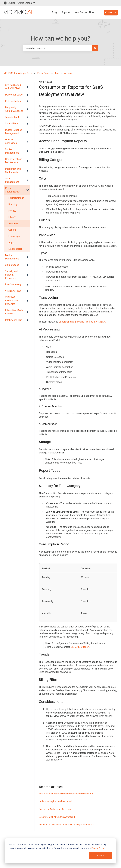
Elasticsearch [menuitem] (15, 249)
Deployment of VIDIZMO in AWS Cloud (57, 817)
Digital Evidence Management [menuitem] (14, 132)
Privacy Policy (98, 848)
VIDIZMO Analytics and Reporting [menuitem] (12, 301)
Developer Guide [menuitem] (14, 95)
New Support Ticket (85, 12)
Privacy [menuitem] (12, 211)
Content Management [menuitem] (12, 151)
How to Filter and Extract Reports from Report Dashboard (66, 794)
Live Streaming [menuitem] (13, 284)
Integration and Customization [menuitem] (13, 170)
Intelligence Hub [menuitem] (14, 320)
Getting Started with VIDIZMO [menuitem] (13, 87)
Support (66, 12)
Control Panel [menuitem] (12, 123)
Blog (54, 12)
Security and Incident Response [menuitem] (12, 275)
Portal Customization (48, 73)
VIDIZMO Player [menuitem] (14, 291)
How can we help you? (60, 39)
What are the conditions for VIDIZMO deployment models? (66, 825)
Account (68, 73)
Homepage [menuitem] (14, 236)
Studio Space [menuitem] (12, 265)
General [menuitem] (12, 230)
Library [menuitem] (12, 217)
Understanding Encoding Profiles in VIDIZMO (82, 322)
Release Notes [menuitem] (13, 101)
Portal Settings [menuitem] (16, 198)
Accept (100, 855)
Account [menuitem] (13, 223)
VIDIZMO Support (80, 647)
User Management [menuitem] (12, 180)
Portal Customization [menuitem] (13, 190)
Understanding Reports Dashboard (55, 801)
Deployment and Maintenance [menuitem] (14, 161)
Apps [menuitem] (11, 243)
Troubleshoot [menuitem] (12, 117)
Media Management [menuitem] (12, 257)
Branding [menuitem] (13, 204)
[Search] (95, 48)
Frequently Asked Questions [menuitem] (14, 109)
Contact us (111, 12)
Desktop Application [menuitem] (11, 141)
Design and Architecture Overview (55, 809)
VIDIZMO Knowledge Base (18, 73)
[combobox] (58, 48)
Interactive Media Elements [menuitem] (14, 312)
